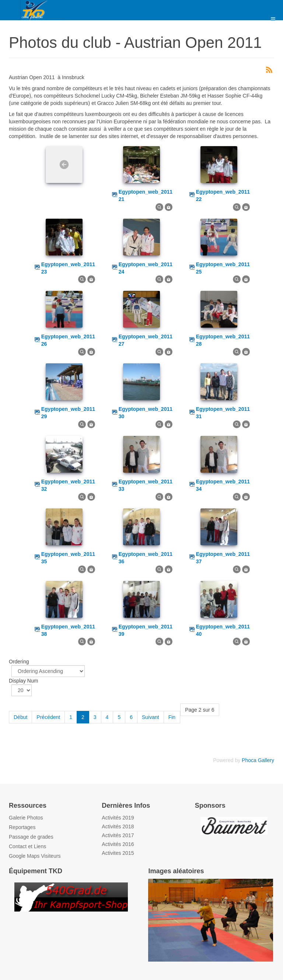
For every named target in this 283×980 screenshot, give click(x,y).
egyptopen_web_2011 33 (146, 485)
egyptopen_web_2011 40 (223, 630)
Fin (172, 717)
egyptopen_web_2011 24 (146, 268)
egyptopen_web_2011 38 (68, 630)
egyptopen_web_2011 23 (68, 268)
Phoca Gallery (258, 760)
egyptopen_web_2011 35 (68, 558)
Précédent (48, 717)
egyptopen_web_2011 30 (146, 413)
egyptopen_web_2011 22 (223, 195)
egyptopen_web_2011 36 (146, 558)
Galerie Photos (26, 818)
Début (20, 717)
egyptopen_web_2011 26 (68, 340)
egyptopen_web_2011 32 (68, 485)
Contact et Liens (27, 846)
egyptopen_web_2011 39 (146, 630)
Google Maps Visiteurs (35, 856)
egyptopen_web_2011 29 (68, 413)
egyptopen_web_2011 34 (223, 485)
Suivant (151, 717)
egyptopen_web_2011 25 (223, 268)
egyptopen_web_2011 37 (223, 558)
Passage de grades (31, 837)
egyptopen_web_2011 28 (223, 340)
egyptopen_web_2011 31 (223, 413)
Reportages (22, 827)
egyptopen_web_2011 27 (146, 340)
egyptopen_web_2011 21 (146, 195)
